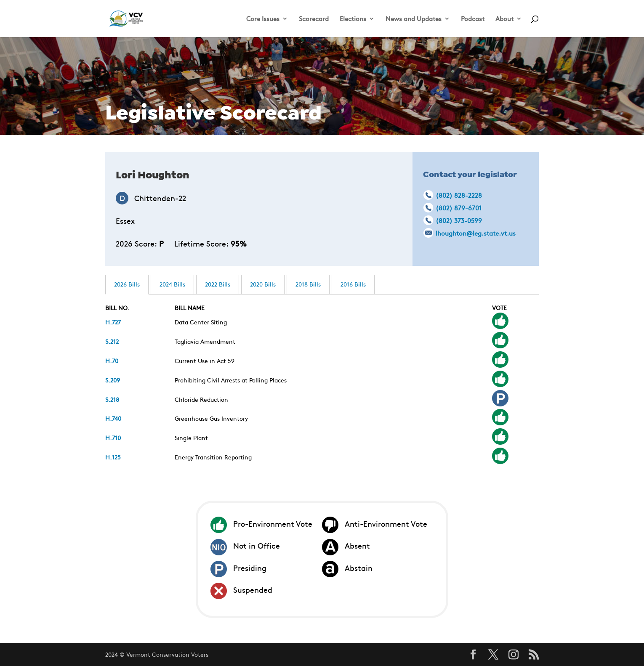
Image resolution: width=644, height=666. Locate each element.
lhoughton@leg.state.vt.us (476, 233)
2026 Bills (127, 284)
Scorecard (314, 19)
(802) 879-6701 (459, 208)
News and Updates (414, 19)
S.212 (112, 341)
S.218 (112, 399)
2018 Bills (308, 284)
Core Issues (263, 19)
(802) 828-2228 (459, 195)
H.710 (113, 438)
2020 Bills (263, 284)
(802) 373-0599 (459, 220)
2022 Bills (218, 284)
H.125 (113, 457)
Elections (353, 19)
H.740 (113, 418)
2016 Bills (353, 284)
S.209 (113, 380)
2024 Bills (172, 284)
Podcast (473, 19)
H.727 (113, 322)
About (504, 19)
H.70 (112, 361)
